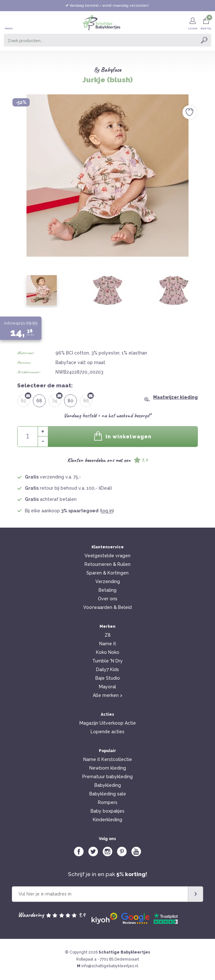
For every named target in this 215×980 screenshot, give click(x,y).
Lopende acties (108, 732)
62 (25, 399)
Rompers (108, 802)
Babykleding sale (108, 794)
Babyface (111, 70)
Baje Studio (108, 678)
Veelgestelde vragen (108, 556)
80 (70, 401)
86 (88, 399)
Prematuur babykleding (108, 777)
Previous (11, 166)
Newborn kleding (108, 768)
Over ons (108, 599)
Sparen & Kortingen (108, 573)
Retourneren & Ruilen (108, 564)
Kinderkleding (108, 820)
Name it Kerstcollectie (108, 759)
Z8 (108, 635)
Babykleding (108, 785)
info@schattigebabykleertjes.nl (110, 966)
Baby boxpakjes (108, 811)
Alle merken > (108, 695)
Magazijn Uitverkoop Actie (108, 723)
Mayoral (108, 687)
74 (57, 399)
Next (204, 166)
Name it (108, 644)
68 (39, 401)
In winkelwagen (123, 436)
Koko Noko (108, 652)
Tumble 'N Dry (108, 661)
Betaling (108, 590)
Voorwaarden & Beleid (108, 607)
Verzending (108, 581)
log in (107, 511)
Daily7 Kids (108, 669)
